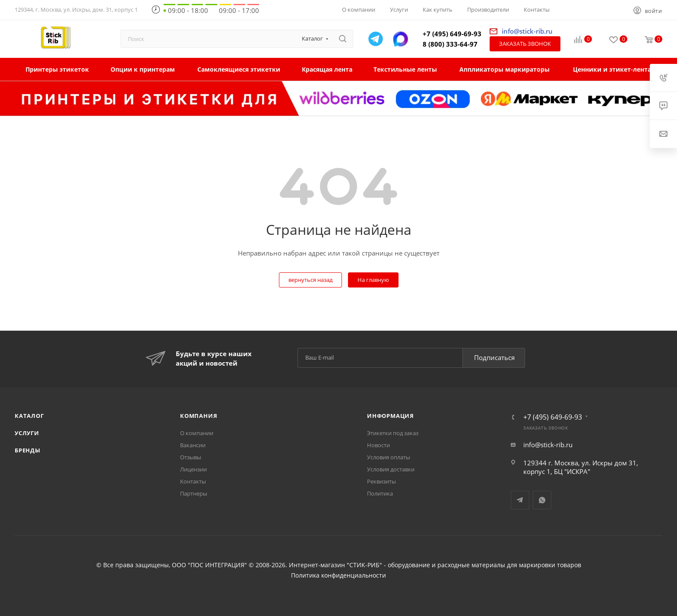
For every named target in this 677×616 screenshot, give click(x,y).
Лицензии (193, 469)
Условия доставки (391, 469)
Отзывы (191, 457)
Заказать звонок (525, 44)
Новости (378, 445)
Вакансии (193, 445)
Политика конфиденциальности (338, 575)
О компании (197, 433)
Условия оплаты (389, 457)
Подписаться (494, 357)
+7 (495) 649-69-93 (452, 34)
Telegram (520, 500)
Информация (391, 416)
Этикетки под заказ (393, 433)
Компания (199, 416)
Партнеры (194, 493)
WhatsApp (542, 500)
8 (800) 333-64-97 (450, 44)
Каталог (29, 416)
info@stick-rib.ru (548, 445)
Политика (380, 493)
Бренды (28, 450)
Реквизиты (381, 481)
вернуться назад (310, 280)
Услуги (27, 433)
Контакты (193, 481)
